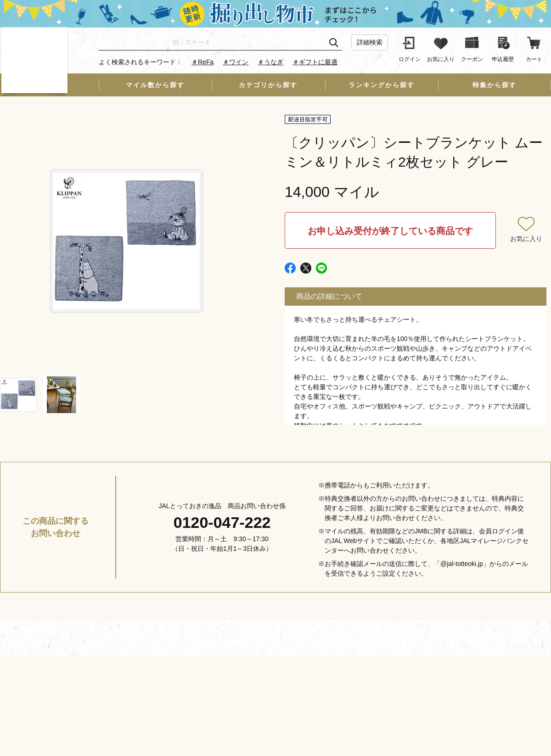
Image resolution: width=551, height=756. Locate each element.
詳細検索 (370, 42)
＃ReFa (202, 62)
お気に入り (526, 239)
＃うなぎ (270, 62)
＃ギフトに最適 (315, 62)
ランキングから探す (382, 85)
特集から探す (495, 85)
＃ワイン (236, 62)
